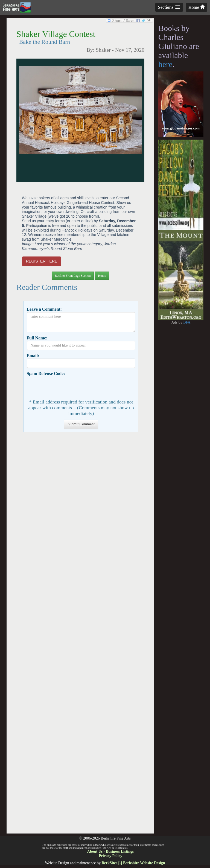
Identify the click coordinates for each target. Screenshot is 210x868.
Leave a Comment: (44, 309)
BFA (187, 322)
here (165, 64)
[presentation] (68, 387)
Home (196, 7)
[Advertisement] (80, 635)
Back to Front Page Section (73, 276)
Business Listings (120, 851)
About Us (95, 851)
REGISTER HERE (42, 261)
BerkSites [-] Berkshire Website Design (133, 863)
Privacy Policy (110, 856)
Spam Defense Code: (46, 374)
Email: (33, 356)
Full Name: (37, 338)
